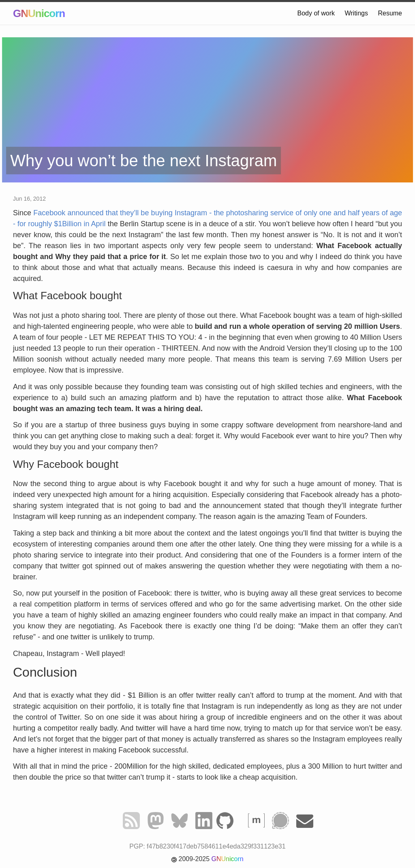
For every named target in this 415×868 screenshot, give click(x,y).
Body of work (316, 13)
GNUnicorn (39, 13)
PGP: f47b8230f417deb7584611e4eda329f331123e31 (207, 846)
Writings (356, 13)
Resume (390, 13)
